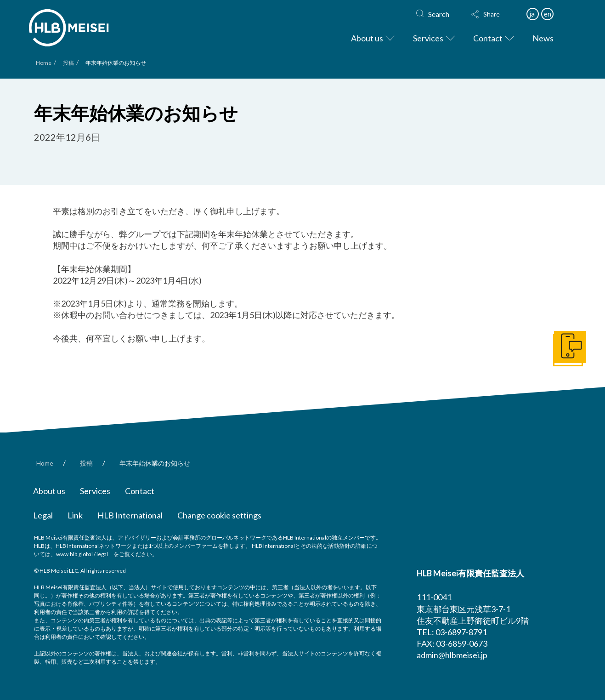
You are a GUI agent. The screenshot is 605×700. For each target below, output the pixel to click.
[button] (494, 14)
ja (532, 14)
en (548, 14)
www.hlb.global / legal (82, 554)
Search (439, 14)
